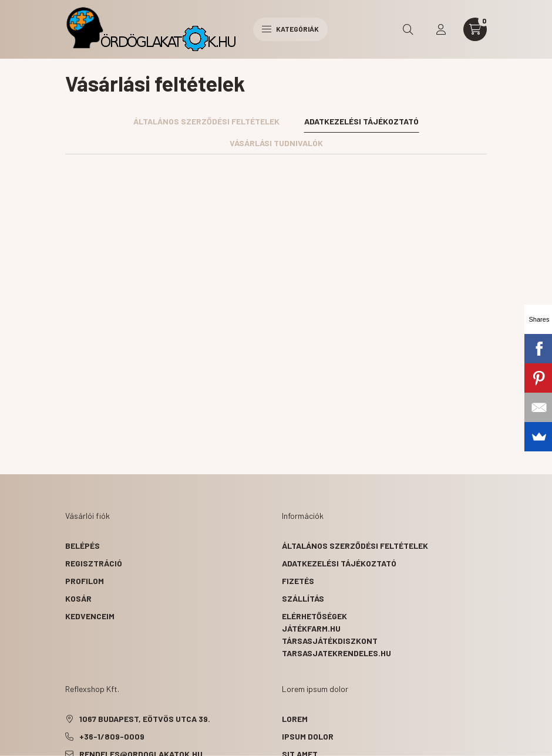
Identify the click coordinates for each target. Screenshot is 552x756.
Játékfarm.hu (311, 628)
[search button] (408, 29)
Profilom (85, 581)
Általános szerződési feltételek (355, 546)
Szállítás (303, 598)
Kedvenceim (90, 616)
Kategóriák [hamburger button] (290, 29)
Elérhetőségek (314, 616)
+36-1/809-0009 (112, 736)
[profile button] (441, 29)
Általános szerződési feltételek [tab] (206, 121)
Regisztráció (94, 563)
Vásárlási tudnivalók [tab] (276, 143)
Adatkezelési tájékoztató (339, 563)
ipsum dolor (308, 736)
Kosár (78, 598)
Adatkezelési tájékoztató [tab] (361, 121)
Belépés (83, 546)
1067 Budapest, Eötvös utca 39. (145, 719)
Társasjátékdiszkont (330, 641)
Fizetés (298, 581)
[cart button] (475, 29)
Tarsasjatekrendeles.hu (336, 653)
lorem (295, 719)
